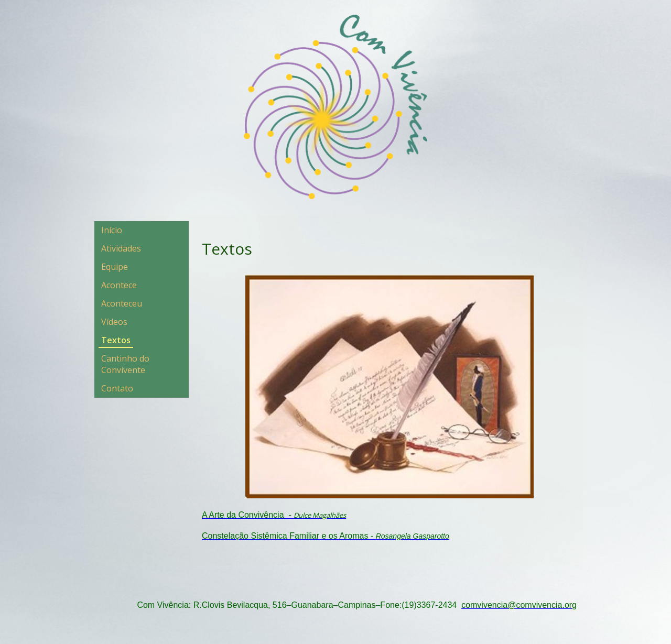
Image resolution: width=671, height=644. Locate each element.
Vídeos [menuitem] (114, 322)
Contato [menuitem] (117, 388)
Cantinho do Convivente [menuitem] (125, 364)
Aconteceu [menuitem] (122, 303)
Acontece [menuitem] (119, 285)
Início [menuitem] (112, 230)
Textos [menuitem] (116, 340)
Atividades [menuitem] (121, 248)
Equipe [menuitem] (115, 267)
